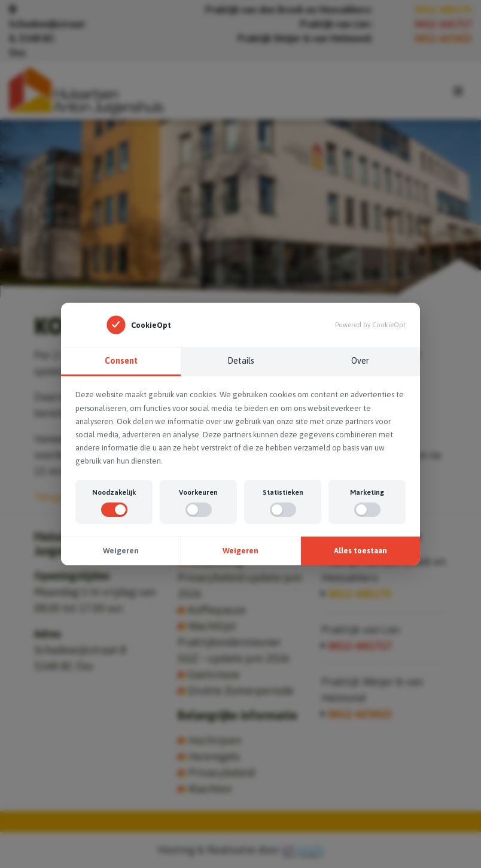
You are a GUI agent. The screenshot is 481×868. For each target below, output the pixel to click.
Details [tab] (241, 361)
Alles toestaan (360, 551)
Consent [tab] (121, 361)
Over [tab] (360, 361)
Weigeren (121, 551)
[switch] (114, 510)
